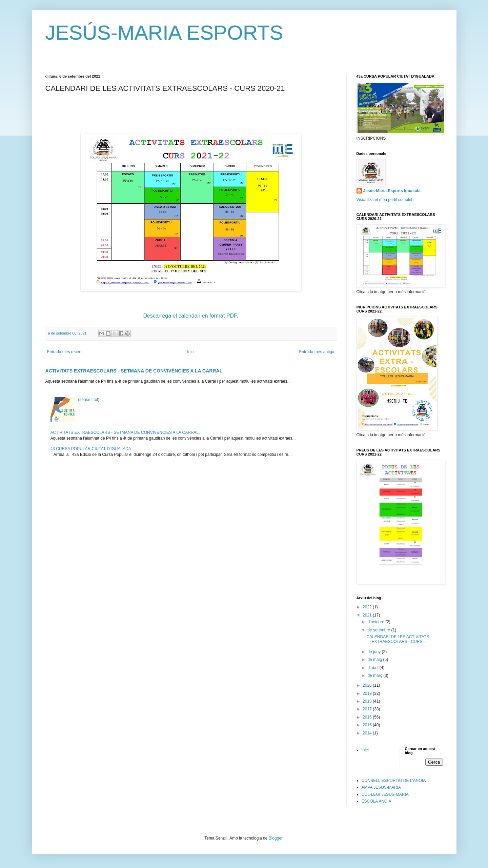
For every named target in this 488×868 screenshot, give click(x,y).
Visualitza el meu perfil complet (384, 200)
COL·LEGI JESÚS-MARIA (385, 794)
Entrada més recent (65, 352)
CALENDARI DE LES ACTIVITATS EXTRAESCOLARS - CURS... (398, 639)
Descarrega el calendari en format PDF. (190, 316)
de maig (375, 660)
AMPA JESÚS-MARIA (381, 787)
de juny (374, 652)
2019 (368, 693)
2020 (368, 685)
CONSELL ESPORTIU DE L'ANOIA (394, 781)
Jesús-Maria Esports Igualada (392, 191)
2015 (368, 725)
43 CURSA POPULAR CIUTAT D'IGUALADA (91, 449)
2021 (368, 615)
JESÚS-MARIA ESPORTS (164, 33)
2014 (368, 733)
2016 (368, 717)
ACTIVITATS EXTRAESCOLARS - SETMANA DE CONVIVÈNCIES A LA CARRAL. (135, 371)
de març (375, 675)
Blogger (276, 838)
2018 (368, 701)
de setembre (379, 630)
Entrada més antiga (317, 352)
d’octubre (376, 622)
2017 (368, 709)
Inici (191, 352)
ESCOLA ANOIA (377, 801)
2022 (368, 607)
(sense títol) (89, 400)
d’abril (373, 668)
